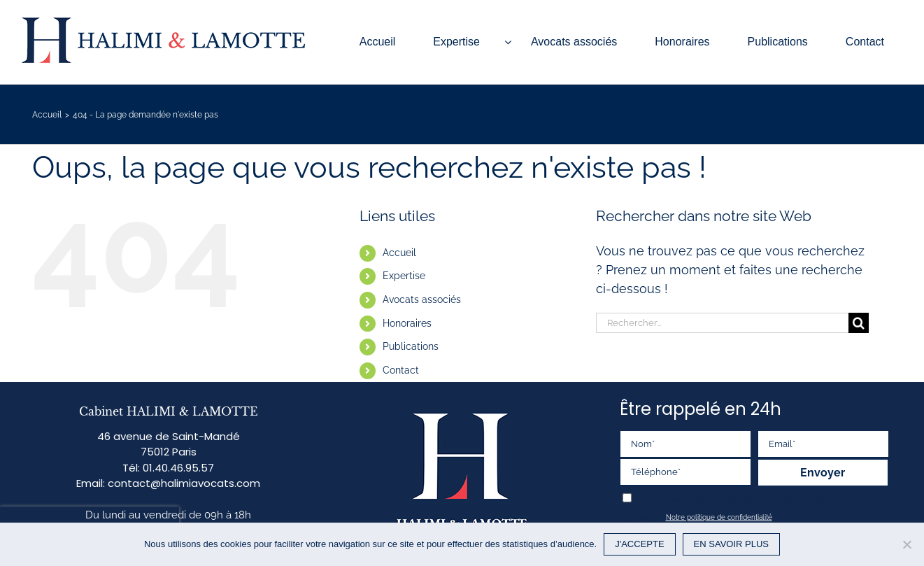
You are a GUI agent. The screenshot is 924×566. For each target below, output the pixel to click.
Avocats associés (422, 299)
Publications (411, 346)
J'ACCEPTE (639, 544)
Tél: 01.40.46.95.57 (168, 468)
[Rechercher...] (722, 323)
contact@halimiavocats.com (184, 483)
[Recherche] (859, 323)
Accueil (399, 253)
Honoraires (407, 323)
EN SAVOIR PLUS (731, 544)
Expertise (404, 276)
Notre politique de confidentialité (719, 517)
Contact (401, 370)
